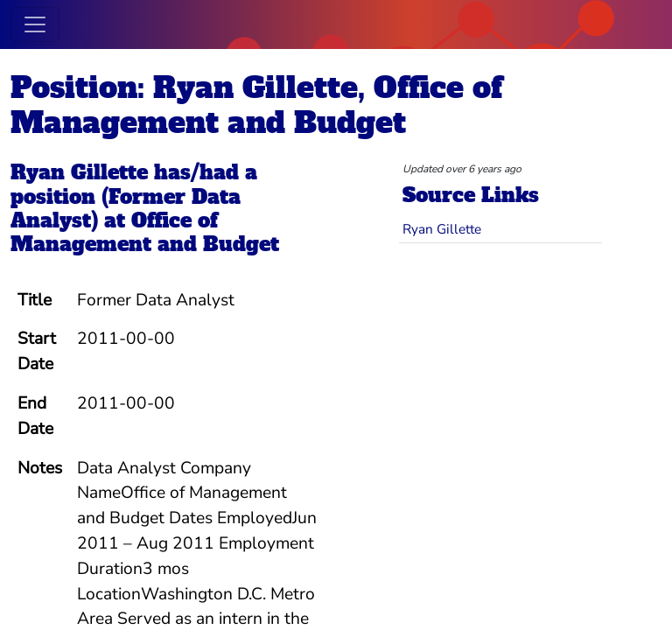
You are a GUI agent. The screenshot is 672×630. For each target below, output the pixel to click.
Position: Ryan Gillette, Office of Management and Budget (256, 105)
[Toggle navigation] (35, 24)
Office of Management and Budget (145, 232)
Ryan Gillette (79, 172)
